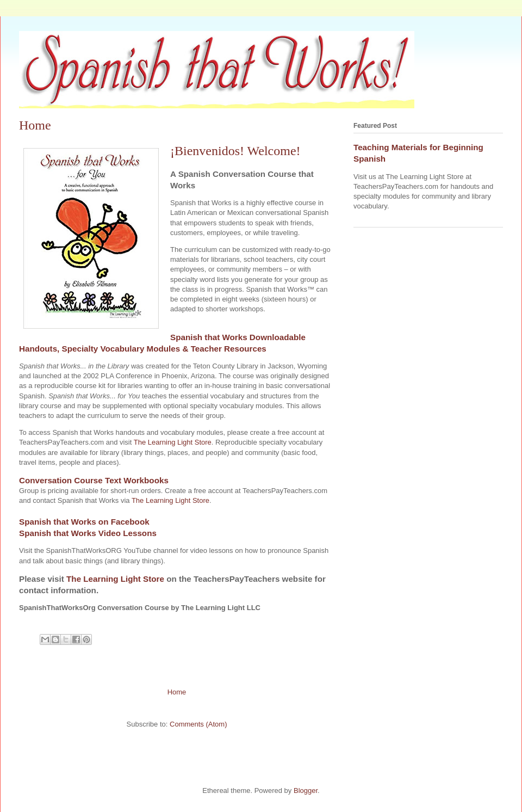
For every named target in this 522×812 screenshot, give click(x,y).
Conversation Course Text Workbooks (94, 480)
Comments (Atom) (198, 724)
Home (177, 692)
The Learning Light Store (173, 442)
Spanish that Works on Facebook (84, 522)
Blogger (306, 791)
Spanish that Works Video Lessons (88, 533)
